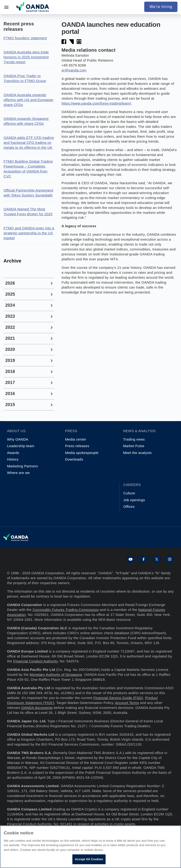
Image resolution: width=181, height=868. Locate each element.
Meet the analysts (137, 453)
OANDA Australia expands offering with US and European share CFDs (28, 100)
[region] (90, 847)
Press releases (77, 446)
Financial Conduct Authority (35, 661)
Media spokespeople (82, 453)
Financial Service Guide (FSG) (118, 698)
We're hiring (161, 7)
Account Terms (127, 703)
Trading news (134, 439)
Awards (13, 453)
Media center (76, 439)
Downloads (74, 459)
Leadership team (21, 446)
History (13, 459)
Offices (129, 506)
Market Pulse (134, 446)
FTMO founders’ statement (25, 38)
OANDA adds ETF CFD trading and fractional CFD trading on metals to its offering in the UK (29, 143)
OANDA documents (37, 708)
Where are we (18, 473)
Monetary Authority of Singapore (56, 674)
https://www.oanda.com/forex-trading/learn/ (96, 103)
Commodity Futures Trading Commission (66, 610)
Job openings (134, 500)
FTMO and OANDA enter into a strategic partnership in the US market (29, 233)
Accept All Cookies (89, 859)
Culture (129, 493)
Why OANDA (18, 439)
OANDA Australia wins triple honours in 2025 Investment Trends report (26, 57)
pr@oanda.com (74, 70)
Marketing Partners (23, 466)
